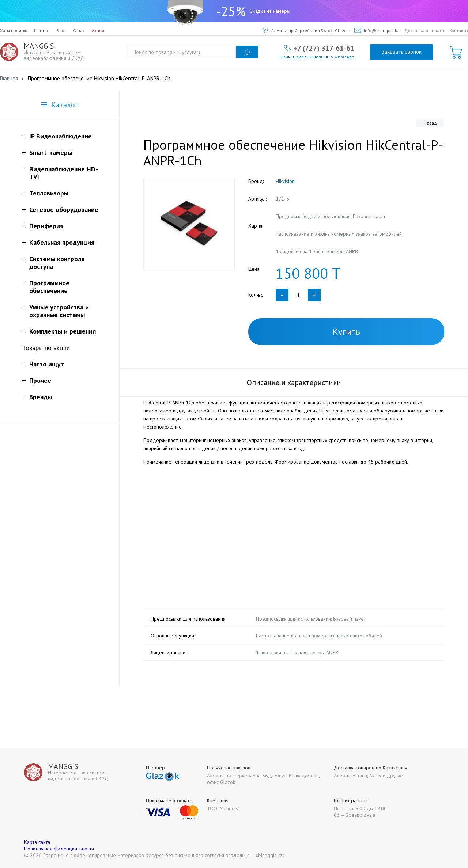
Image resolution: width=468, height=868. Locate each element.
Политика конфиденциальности (59, 849)
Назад (430, 123)
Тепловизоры (49, 193)
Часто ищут (47, 364)
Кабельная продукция (62, 242)
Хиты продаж (14, 31)
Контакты (459, 31)
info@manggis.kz (377, 31)
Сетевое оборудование (64, 210)
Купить (346, 332)
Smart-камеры (51, 153)
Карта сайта (37, 842)
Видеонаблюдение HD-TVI (64, 173)
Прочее (40, 380)
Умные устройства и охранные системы (59, 311)
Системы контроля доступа (57, 263)
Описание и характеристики (294, 382)
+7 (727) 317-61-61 (324, 48)
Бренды (41, 397)
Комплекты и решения (63, 331)
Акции (98, 31)
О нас (79, 31)
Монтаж (42, 31)
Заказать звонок (401, 52)
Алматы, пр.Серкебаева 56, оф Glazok (306, 31)
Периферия (46, 226)
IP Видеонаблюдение (61, 136)
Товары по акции (46, 348)
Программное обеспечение (49, 287)
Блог (61, 31)
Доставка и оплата (424, 31)
